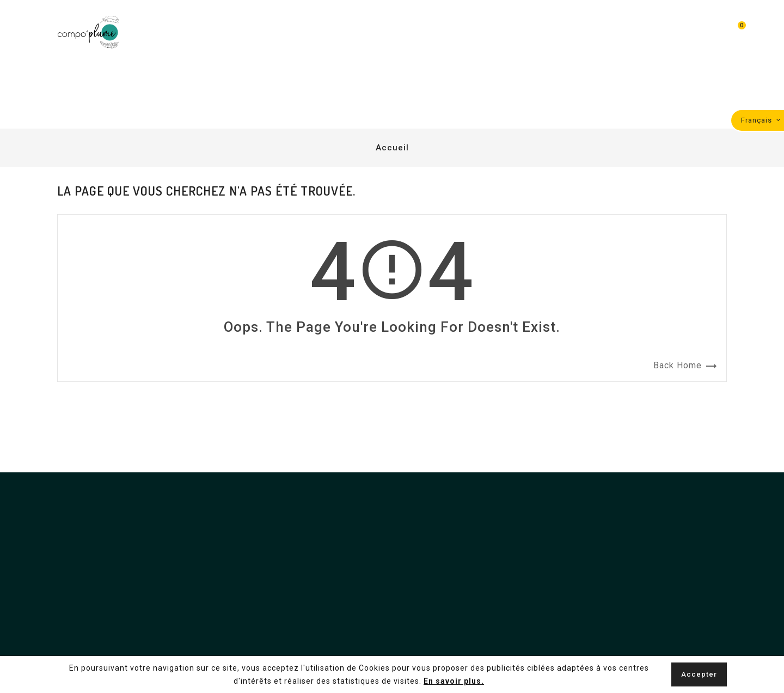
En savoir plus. (454, 681)
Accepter (699, 674)
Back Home (685, 366)
